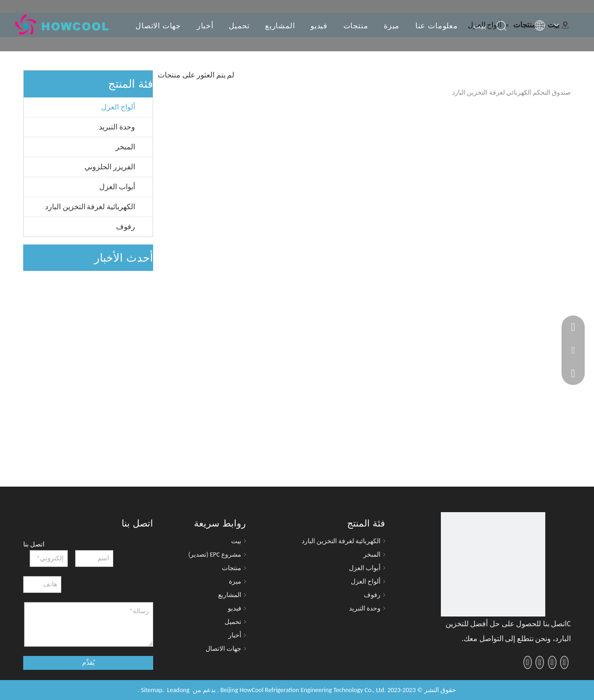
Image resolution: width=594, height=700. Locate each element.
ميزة (392, 26)
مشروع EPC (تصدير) (215, 555)
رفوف (126, 227)
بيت (480, 26)
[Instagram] (528, 662)
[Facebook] (564, 662)
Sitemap (152, 690)
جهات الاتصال (158, 26)
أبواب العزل (117, 187)
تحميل (239, 26)
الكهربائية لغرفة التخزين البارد (90, 207)
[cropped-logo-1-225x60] (493, 564)
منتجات (356, 26)
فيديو (319, 26)
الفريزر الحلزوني (110, 167)
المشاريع (280, 26)
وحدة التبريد (117, 127)
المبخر (125, 147)
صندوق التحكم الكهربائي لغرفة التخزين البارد (511, 93)
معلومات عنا (437, 26)
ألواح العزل (118, 107)
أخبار (205, 26)
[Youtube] (540, 662)
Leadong (178, 690)
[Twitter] (552, 662)
